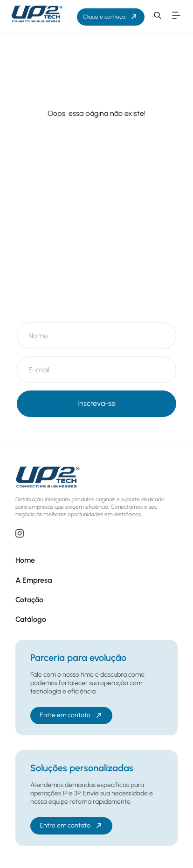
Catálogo (31, 619)
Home (25, 560)
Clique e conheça (111, 17)
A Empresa (34, 580)
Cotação (29, 600)
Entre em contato (72, 715)
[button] (158, 17)
